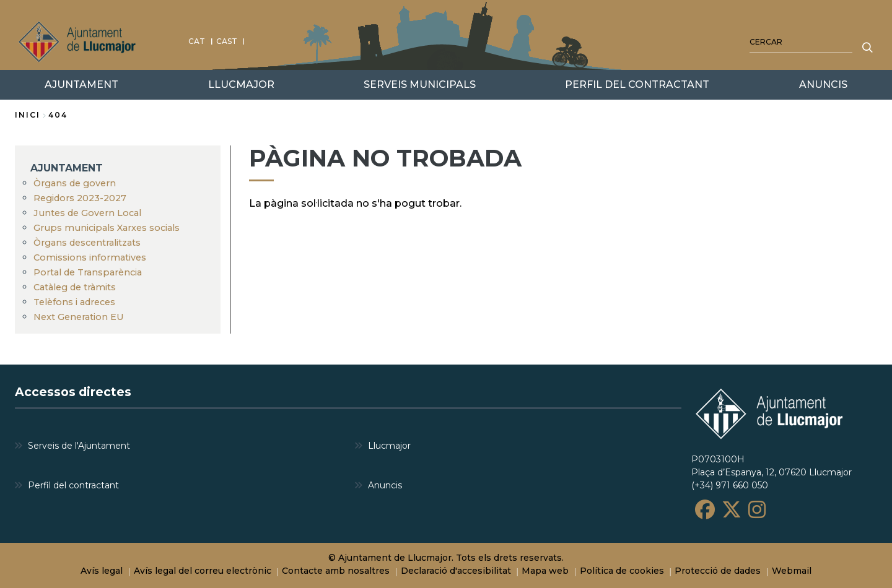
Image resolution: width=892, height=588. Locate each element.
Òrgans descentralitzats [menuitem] (87, 243)
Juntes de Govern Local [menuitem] (87, 213)
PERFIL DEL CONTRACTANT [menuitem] (637, 84)
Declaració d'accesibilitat (456, 571)
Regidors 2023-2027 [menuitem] (80, 198)
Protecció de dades (718, 571)
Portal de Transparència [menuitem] (88, 272)
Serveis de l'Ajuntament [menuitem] (79, 445)
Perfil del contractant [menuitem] (73, 485)
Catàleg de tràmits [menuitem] (75, 287)
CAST (227, 41)
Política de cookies (622, 571)
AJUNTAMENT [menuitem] (67, 168)
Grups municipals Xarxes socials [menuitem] (107, 228)
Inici (28, 115)
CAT (197, 41)
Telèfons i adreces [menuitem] (74, 302)
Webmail (792, 571)
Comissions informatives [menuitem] (90, 257)
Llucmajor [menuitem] (389, 445)
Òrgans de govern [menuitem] (75, 183)
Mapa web (545, 571)
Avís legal (102, 571)
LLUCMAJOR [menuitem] (241, 84)
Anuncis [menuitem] (385, 485)
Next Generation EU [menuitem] (79, 317)
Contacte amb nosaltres (336, 571)
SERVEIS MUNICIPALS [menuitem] (420, 84)
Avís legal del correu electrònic (203, 571)
